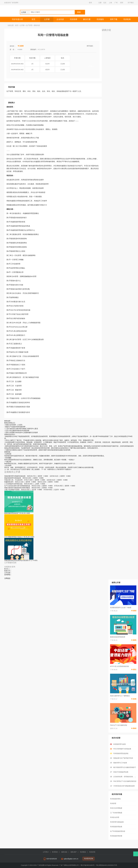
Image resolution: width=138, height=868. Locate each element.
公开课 (47, 19)
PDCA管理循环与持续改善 (122, 749)
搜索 (79, 12)
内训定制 (92, 852)
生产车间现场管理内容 (118, 831)
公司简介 (46, 852)
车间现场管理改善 (116, 827)
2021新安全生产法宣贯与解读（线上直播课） (26, 469)
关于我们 (131, 3)
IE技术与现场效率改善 (121, 772)
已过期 (63, 64)
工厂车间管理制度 (116, 813)
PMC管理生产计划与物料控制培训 (125, 781)
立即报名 (91, 66)
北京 (105, 3)
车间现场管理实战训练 (121, 753)
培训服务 (100, 19)
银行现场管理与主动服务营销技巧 (125, 767)
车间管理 (113, 803)
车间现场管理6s (115, 799)
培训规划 (83, 852)
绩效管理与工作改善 (120, 763)
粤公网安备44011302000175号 (107, 865)
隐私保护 (74, 852)
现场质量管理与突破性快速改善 (15, 476)
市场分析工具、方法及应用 (13, 480)
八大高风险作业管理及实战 (13, 484)
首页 (33, 19)
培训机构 (127, 19)
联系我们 (55, 852)
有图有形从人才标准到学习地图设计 (59, 469)
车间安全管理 (115, 817)
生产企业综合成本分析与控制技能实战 (17, 486)
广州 (116, 3)
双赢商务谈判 (9, 482)
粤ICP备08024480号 (87, 865)
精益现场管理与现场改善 (13, 478)
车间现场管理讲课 (116, 836)
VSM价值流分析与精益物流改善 (124, 786)
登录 (90, 3)
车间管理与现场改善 (117, 822)
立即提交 (7, 578)
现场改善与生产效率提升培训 (123, 758)
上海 (110, 3)
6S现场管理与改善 (120, 744)
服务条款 (64, 852)
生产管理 (29, 25)
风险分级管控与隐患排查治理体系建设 (17, 488)
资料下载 (114, 19)
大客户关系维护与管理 (12, 490)
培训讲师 (74, 19)
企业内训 (60, 19)
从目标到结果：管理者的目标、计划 (125, 777)
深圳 (122, 3)
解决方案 (87, 19)
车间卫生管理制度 (116, 808)
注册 (100, 3)
